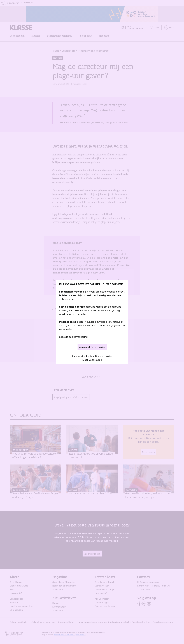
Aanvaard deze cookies (92, 347)
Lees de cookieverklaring (73, 337)
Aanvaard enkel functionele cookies (92, 356)
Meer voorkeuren (92, 360)
